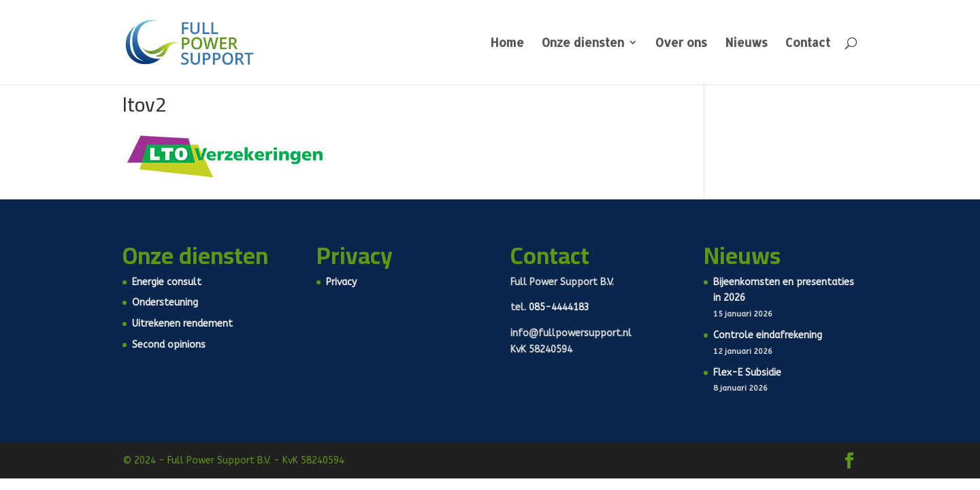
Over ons (681, 44)
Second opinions (169, 345)
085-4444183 (559, 307)
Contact (808, 44)
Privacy (341, 282)
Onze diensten (583, 44)
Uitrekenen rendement (182, 324)
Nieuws (746, 44)
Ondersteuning (165, 303)
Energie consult (167, 282)
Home (507, 44)
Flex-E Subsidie (747, 373)
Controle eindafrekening (768, 335)
